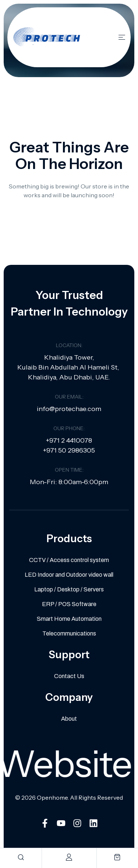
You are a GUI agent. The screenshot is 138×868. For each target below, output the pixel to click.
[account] (69, 857)
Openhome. (53, 797)
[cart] (117, 857)
